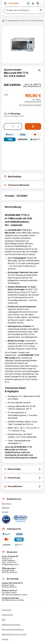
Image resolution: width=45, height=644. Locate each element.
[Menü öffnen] (5, 3)
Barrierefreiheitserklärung (13, 629)
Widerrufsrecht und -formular (14, 634)
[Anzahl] (13, 126)
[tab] (22, 176)
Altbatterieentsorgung (11, 625)
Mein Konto (7, 504)
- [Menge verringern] (7, 126)
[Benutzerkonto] (33, 3)
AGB (4, 620)
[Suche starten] (41, 10)
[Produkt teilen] (39, 70)
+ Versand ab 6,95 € (33, 102)
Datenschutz (7, 615)
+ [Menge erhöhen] (18, 126)
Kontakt (5, 512)
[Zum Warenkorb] (39, 3)
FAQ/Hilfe (6, 508)
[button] (6, 95)
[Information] (28, 3)
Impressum (6, 610)
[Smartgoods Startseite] (14, 3)
